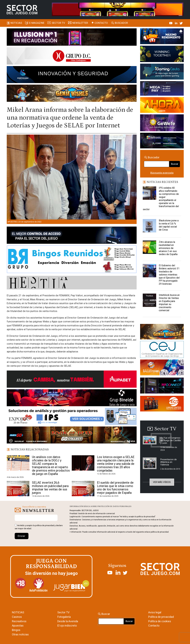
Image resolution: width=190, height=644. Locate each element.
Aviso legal (155, 612)
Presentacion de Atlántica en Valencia (169, 462)
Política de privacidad (161, 617)
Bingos (16, 630)
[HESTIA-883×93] (72, 283)
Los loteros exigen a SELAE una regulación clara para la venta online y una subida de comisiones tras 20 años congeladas (116, 464)
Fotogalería (64, 617)
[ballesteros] (162, 368)
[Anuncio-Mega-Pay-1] (162, 89)
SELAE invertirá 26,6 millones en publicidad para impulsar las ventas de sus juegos (50, 488)
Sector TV (63, 612)
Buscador (121, 23)
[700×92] (72, 436)
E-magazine (37, 23)
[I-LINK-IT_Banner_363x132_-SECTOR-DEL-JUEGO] (162, 37)
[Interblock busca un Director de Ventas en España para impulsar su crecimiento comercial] (149, 301)
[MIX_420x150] (162, 404)
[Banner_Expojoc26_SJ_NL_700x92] (72, 417)
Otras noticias (20, 634)
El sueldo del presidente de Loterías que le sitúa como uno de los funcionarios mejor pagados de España (115, 488)
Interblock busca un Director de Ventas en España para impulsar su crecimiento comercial (169, 303)
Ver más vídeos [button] (162, 482)
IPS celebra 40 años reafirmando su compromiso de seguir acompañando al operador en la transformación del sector (161, 199)
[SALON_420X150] (162, 106)
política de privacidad (45, 525)
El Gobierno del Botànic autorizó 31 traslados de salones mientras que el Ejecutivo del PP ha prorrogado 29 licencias (169, 275)
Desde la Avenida (68, 621)
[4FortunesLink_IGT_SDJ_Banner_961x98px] (118, 9)
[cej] (162, 350)
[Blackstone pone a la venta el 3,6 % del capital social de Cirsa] (149, 227)
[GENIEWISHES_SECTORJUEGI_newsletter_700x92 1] (72, 94)
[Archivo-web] (162, 141)
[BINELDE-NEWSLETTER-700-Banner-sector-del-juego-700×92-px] (72, 398)
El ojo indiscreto (67, 626)
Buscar (175, 164)
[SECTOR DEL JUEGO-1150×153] (72, 56)
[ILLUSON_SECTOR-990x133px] (72, 38)
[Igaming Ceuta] (162, 72)
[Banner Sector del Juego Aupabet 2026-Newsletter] (72, 380)
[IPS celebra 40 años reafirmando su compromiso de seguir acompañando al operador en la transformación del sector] (149, 194)
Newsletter (80, 23)
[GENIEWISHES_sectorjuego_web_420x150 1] (162, 332)
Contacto (101, 23)
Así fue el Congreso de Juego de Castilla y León (170, 440)
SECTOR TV (58, 23)
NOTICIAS (18, 612)
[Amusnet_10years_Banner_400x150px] (162, 54)
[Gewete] (162, 123)
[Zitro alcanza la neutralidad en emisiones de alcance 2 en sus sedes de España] (149, 248)
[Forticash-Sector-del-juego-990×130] (72, 75)
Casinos (17, 617)
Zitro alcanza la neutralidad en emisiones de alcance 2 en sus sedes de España (168, 248)
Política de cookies (160, 621)
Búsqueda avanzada (162, 173)
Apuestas (12, 222)
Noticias (16, 23)
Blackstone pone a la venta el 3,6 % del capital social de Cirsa (169, 225)
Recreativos (19, 621)
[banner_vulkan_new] (72, 236)
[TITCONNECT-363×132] (162, 386)
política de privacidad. (160, 532)
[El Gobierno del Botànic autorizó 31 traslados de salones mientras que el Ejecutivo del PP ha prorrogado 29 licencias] (149, 272)
